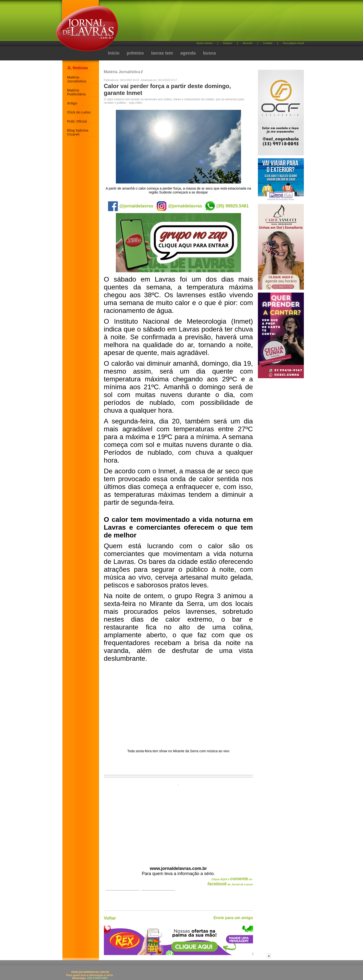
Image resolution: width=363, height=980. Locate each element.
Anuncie (248, 43)
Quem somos (204, 43)
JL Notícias (78, 68)
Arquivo (227, 43)
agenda (188, 53)
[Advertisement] (207, 22)
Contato (268, 43)
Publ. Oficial (77, 121)
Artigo (72, 103)
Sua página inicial (293, 43)
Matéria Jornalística (77, 79)
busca (209, 53)
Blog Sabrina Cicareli (78, 132)
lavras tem (162, 53)
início (114, 53)
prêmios (135, 53)
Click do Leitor (79, 112)
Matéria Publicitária (76, 92)
